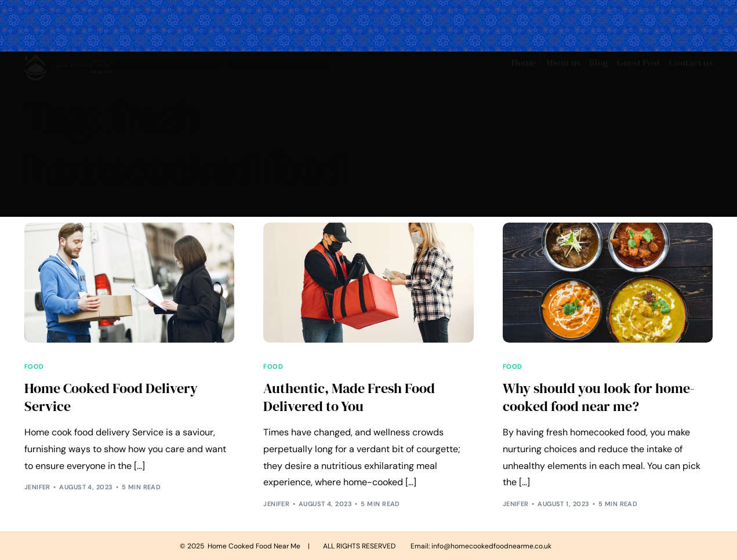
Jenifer (37, 487)
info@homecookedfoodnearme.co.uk (491, 546)
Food (34, 367)
